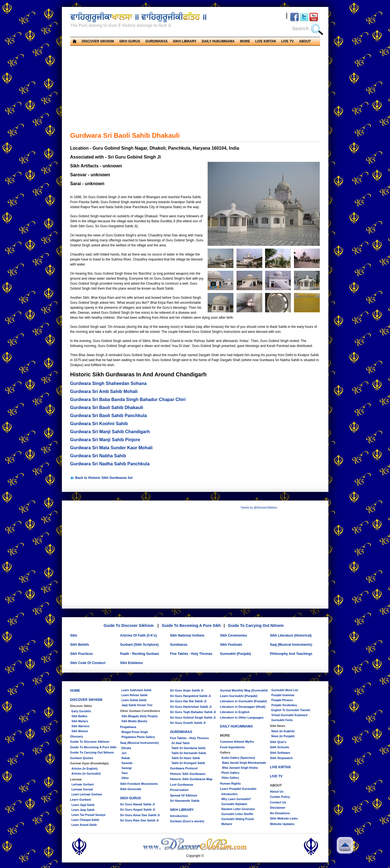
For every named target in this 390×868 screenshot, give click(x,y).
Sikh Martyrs (80, 721)
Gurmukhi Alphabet (234, 804)
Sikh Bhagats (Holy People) (140, 716)
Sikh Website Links (284, 818)
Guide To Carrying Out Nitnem (256, 626)
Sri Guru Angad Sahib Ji (138, 810)
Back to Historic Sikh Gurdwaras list (101, 478)
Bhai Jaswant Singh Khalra (240, 768)
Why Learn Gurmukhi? (236, 799)
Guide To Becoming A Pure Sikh (191, 626)
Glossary (77, 736)
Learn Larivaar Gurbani (87, 794)
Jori (124, 753)
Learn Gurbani (81, 800)
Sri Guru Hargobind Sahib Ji (191, 696)
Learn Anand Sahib (84, 825)
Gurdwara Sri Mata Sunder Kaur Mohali (111, 448)
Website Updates (282, 824)
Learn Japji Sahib (83, 805)
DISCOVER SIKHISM (98, 41)
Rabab (126, 758)
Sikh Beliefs (80, 645)
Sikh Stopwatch (281, 758)
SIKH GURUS (130, 41)
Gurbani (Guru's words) (187, 821)
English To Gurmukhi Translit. (291, 710)
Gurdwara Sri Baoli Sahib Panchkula (109, 416)
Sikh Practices (82, 654)
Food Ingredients (232, 747)
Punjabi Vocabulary (284, 705)
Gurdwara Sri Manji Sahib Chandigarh (110, 432)
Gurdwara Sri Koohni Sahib (99, 424)
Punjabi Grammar (283, 695)
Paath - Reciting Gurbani (140, 654)
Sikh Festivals (231, 645)
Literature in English (235, 712)
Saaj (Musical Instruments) (291, 645)
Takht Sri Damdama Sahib (189, 748)
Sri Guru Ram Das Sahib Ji (139, 820)
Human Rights (231, 783)
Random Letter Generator (238, 809)
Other (125, 778)
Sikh (74, 635)
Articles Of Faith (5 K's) (139, 635)
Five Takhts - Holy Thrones (191, 654)
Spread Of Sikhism (184, 795)
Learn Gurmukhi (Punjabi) (239, 696)
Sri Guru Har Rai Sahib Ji (188, 701)
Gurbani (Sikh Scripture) (139, 645)
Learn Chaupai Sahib (85, 820)
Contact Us (278, 802)
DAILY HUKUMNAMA (218, 41)
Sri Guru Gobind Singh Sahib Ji (193, 718)
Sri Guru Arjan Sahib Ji (187, 690)
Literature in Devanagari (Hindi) (243, 707)
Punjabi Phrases (282, 700)
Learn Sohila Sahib (134, 700)
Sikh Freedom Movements (139, 784)
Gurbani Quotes (82, 758)
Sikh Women (80, 731)
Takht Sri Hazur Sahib (186, 758)
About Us (277, 792)
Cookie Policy (280, 797)
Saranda (127, 763)
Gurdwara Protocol (184, 768)
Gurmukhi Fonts (282, 720)
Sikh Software (280, 753)
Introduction (179, 816)
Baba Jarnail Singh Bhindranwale (244, 763)
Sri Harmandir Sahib (185, 801)
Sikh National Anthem (187, 635)
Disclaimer (278, 808)
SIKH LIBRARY (185, 41)
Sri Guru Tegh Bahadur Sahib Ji (193, 712)
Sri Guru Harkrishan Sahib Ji (191, 707)
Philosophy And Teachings (291, 654)
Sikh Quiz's (278, 742)
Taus (125, 773)
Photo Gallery (231, 773)
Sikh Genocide (131, 789)
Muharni (227, 824)
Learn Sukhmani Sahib (137, 690)
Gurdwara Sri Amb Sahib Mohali (104, 391)
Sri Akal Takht (181, 743)
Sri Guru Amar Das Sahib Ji (140, 815)
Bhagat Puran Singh (135, 732)
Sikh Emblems (132, 663)
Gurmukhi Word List (285, 690)
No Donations (280, 813)
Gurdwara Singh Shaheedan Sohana (109, 383)
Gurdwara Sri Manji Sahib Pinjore (105, 440)
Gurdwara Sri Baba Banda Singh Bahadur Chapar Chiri (128, 399)
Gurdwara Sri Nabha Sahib (98, 456)
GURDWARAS (157, 41)
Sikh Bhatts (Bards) (134, 721)
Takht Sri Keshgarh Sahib (188, 763)
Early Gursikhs (81, 711)
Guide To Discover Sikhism (129, 626)
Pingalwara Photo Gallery (138, 737)
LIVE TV (287, 41)
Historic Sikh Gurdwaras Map (191, 779)
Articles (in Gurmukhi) (86, 774)
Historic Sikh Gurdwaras (188, 774)
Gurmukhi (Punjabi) (236, 654)
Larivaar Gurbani (83, 784)
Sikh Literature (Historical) (291, 635)
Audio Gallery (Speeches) (238, 758)
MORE (245, 41)
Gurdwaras (179, 645)
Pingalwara (128, 727)
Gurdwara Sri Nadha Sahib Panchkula (110, 464)
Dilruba (126, 748)
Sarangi (127, 768)
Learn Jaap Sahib (83, 810)
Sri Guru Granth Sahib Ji (188, 723)
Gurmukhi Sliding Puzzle (238, 819)
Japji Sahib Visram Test (137, 705)
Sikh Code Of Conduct (88, 663)
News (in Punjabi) (283, 736)
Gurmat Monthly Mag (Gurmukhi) (244, 690)
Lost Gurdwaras (182, 785)
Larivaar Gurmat (82, 789)
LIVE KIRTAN (265, 41)
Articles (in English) (85, 769)
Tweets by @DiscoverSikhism (259, 508)
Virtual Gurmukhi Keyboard (290, 715)
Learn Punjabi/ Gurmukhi (238, 789)
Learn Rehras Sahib (135, 695)
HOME (75, 691)
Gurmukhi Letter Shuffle (237, 814)
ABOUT (305, 41)
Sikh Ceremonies (234, 635)
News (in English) (283, 731)
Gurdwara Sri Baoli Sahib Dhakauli (107, 408)
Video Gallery (230, 778)
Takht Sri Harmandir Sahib (189, 753)
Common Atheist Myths (237, 742)
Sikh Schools (280, 747)
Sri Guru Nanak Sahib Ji (138, 804)
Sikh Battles (80, 716)
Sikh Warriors (81, 726)
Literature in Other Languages (242, 718)
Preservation (179, 790)
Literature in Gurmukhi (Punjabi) (244, 701)
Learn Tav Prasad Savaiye (89, 815)
